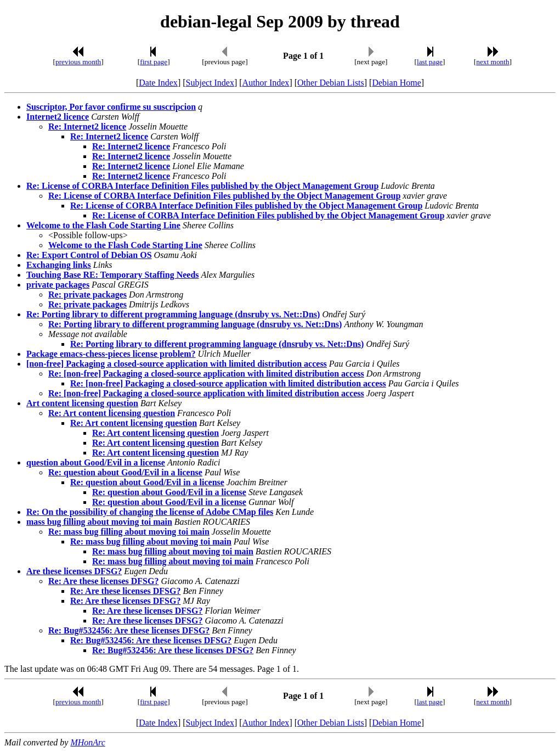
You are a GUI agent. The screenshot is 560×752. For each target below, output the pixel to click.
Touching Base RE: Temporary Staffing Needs (113, 275)
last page (430, 62)
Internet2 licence (58, 117)
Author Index (266, 83)
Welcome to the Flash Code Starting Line (103, 225)
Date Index (158, 83)
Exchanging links (59, 265)
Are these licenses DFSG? (74, 571)
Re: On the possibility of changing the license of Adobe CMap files (150, 512)
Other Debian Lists (331, 83)
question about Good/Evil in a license (96, 462)
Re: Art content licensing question (112, 413)
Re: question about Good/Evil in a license (125, 472)
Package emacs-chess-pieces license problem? (111, 354)
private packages (58, 285)
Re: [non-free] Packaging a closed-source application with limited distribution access (206, 374)
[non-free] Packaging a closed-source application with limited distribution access (177, 364)
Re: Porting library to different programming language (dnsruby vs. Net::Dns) (173, 314)
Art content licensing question (82, 403)
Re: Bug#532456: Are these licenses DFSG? (129, 630)
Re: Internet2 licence (87, 127)
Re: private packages (87, 294)
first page (154, 62)
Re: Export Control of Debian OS (89, 255)
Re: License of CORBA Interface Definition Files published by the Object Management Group (202, 186)
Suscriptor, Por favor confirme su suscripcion (111, 107)
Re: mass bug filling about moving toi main (129, 532)
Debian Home (396, 83)
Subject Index (210, 83)
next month (493, 62)
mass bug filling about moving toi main (99, 522)
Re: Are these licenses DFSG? (103, 581)
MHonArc (87, 742)
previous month (78, 62)
